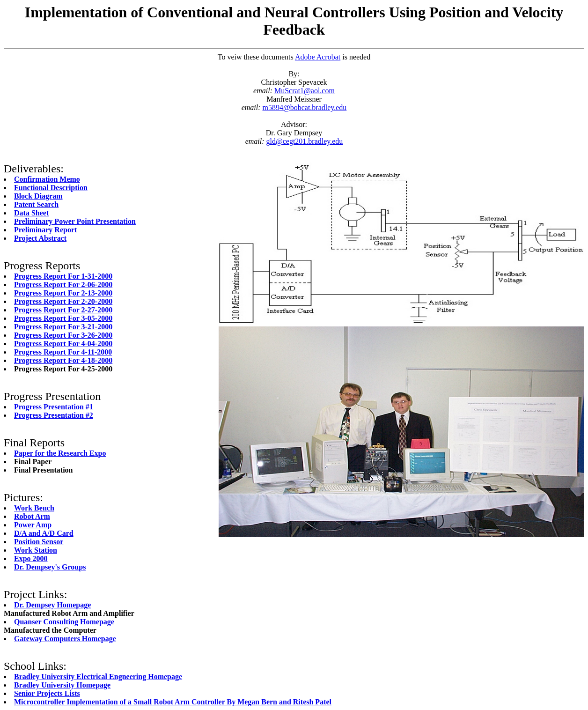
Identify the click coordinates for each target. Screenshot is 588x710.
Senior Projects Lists (47, 693)
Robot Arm (32, 516)
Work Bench (34, 508)
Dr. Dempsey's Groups (50, 567)
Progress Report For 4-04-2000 (63, 344)
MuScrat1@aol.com (305, 91)
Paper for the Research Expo (60, 453)
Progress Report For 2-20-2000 (63, 301)
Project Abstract (40, 238)
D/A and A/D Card (44, 533)
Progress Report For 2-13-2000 (63, 293)
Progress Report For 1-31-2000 (63, 276)
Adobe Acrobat (318, 57)
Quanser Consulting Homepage (64, 622)
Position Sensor (39, 542)
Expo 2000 (31, 558)
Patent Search (36, 204)
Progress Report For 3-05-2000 (63, 318)
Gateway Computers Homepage (65, 639)
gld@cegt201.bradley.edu (305, 141)
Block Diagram (38, 196)
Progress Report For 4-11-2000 (63, 352)
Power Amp (33, 525)
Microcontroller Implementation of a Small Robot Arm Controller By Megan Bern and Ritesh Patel (173, 702)
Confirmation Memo (47, 179)
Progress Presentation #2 (54, 415)
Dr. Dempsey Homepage (52, 605)
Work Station (36, 550)
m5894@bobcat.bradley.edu (305, 107)
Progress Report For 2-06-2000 (63, 285)
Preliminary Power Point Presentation (75, 221)
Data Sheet (31, 213)
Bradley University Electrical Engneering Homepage (98, 677)
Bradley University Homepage (62, 685)
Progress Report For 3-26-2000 (63, 335)
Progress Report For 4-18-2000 (63, 360)
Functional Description (51, 188)
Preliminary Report (45, 230)
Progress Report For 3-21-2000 (63, 327)
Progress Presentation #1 (54, 407)
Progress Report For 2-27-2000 (63, 310)
